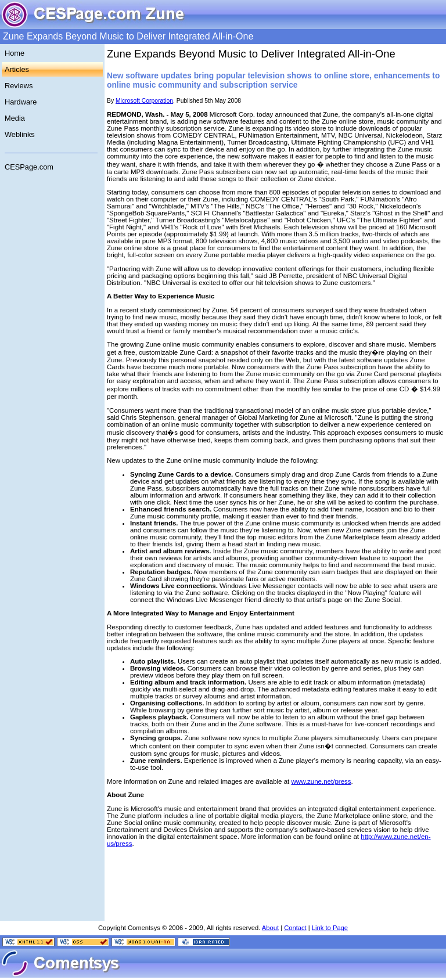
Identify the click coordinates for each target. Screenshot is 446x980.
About (270, 928)
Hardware (21, 102)
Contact (295, 928)
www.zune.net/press (321, 781)
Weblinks (20, 134)
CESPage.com (29, 167)
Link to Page (330, 928)
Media (15, 118)
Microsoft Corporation (144, 101)
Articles (17, 69)
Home (15, 53)
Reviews (19, 86)
